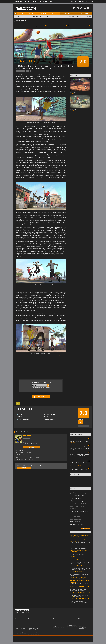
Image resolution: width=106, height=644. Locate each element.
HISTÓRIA (21, 16)
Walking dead (73, 492)
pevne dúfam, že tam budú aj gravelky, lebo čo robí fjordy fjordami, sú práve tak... (80, 584)
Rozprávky (41, 1)
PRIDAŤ (78, 16)
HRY (38, 13)
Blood (42, 624)
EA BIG (27, 441)
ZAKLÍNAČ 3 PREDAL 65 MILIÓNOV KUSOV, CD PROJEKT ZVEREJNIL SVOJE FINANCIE (80, 448)
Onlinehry (35, 1)
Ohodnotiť (84, 426)
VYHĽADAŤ (70, 16)
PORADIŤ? (86, 16)
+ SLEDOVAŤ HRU (31, 447)
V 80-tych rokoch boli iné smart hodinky (59, 626)
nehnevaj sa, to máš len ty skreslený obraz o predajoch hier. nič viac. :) (80, 563)
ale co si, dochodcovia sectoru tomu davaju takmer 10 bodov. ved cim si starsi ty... (79, 590)
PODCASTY (27, 16)
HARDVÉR (44, 13)
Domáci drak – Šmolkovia (72, 625)
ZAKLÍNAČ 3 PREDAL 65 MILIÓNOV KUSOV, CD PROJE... (79, 541)
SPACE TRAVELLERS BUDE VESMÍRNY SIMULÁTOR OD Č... (79, 536)
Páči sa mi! (41, 397)
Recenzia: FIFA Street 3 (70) (22, 453)
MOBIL (87, 13)
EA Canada (36, 441)
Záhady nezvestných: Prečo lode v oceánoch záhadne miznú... (83, 627)
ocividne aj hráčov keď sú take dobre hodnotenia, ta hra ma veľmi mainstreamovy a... (80, 602)
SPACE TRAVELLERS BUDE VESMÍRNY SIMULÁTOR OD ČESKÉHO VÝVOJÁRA (79, 441)
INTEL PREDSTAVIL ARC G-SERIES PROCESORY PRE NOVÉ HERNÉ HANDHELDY (78, 464)
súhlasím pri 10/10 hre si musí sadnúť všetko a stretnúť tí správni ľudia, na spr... (80, 543)
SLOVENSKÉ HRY (40, 16)
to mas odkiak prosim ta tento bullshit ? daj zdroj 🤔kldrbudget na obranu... (79, 596)
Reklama (29, 638)
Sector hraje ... (74, 521)
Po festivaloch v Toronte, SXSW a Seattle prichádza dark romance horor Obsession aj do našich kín (34, 631)
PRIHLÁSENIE (85, 2)
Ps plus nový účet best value (77, 502)
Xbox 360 (28, 71)
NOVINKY (20, 13)
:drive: (72, 558)
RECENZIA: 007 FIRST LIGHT (21, 21)
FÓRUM (51, 13)
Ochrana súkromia (23, 638)
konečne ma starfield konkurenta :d (78, 538)
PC (62, 13)
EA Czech (31, 441)
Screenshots (73, 508)
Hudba (72, 515)
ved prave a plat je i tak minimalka (77, 579)
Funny (47, 1)
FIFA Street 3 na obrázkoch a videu (23, 456)
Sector (17, 1)
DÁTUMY (46, 16)
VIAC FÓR (88, 529)
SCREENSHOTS (74, 556)
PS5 (76, 13)
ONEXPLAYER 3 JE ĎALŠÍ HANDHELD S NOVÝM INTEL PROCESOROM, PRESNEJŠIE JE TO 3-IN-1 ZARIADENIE (80, 456)
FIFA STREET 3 (74, 92)
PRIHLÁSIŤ (24, 468)
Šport (26, 442)
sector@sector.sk (54, 640)
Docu (51, 1)
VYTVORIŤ (84, 529)
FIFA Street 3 (19, 454)
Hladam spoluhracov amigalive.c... (78, 505)
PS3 (30, 71)
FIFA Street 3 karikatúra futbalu (23, 459)
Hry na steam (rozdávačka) (77, 495)
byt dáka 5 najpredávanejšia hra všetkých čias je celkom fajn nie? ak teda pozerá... (80, 569)
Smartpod (23, 1)
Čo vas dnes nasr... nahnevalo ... (78, 511)
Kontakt (33, 638)
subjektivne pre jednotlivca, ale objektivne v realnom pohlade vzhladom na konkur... (79, 548)
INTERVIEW (33, 16)
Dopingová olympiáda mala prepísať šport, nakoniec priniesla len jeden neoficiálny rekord (21, 630)
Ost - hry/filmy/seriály (75, 518)
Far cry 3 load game (75, 498)
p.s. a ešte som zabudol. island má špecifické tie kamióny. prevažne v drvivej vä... (80, 554)
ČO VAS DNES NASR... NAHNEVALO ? (79, 577)
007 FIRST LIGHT (74, 546)
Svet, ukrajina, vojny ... (75, 524)
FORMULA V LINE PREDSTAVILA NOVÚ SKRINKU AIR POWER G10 (80, 470)
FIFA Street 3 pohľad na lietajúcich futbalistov (25, 458)
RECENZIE (27, 13)
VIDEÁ (34, 13)
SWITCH (81, 13)
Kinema (29, 1)
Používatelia (81, 419)
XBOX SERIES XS (69, 13)
